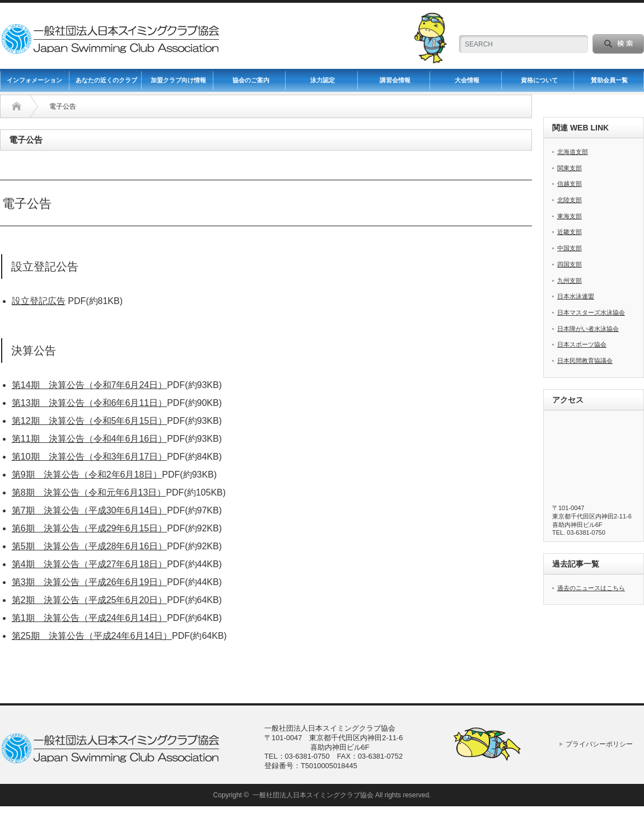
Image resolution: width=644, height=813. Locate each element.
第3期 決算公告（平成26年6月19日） (89, 582)
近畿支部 (570, 232)
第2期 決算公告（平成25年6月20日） (89, 600)
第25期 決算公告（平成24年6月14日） (92, 636)
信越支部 (570, 184)
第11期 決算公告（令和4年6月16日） (89, 439)
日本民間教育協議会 (585, 361)
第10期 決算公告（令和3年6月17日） (89, 457)
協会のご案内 (251, 80)
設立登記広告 (39, 301)
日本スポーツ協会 (582, 344)
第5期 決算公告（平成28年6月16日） (89, 546)
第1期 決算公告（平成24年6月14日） (89, 618)
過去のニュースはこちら (591, 588)
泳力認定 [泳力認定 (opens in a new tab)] (323, 80)
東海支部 (570, 216)
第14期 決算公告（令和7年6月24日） (89, 385)
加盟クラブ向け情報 (178, 80)
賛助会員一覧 (609, 80)
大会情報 (467, 80)
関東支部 (570, 168)
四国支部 (570, 264)
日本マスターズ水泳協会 (591, 312)
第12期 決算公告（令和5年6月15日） (89, 421)
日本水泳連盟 (576, 296)
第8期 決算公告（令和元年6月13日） (89, 492)
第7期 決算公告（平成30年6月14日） (89, 510)
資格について (539, 80)
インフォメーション (34, 80)
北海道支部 (573, 152)
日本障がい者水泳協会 (588, 329)
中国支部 (570, 248)
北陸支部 (570, 200)
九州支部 (570, 281)
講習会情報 (395, 80)
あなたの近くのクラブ (106, 80)
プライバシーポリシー (599, 744)
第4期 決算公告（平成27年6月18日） (89, 564)
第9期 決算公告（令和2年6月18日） (87, 475)
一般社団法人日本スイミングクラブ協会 (313, 795)
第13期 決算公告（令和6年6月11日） (89, 403)
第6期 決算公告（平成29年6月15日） (89, 528)
